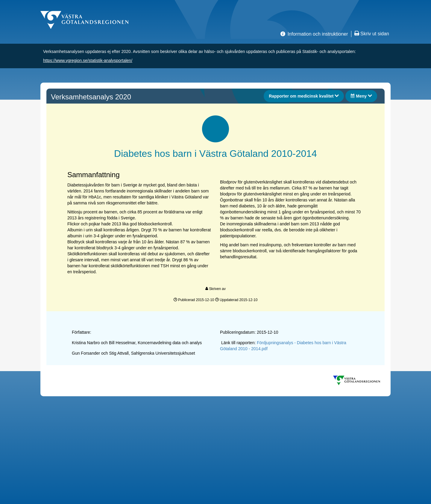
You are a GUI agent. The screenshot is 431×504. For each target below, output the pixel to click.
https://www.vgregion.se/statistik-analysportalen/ (88, 60)
